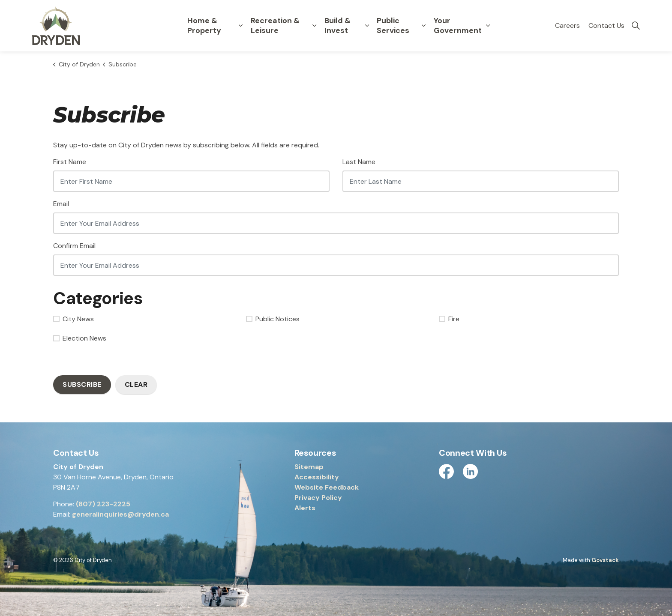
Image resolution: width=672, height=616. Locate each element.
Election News (80, 338)
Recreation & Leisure (275, 25)
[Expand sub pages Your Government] (488, 26)
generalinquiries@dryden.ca (120, 514)
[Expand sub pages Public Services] (424, 26)
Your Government (458, 25)
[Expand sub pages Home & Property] (241, 26)
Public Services (393, 25)
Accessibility (317, 477)
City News (73, 319)
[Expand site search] (636, 26)
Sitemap (309, 467)
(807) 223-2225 (103, 504)
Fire (449, 319)
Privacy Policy (318, 498)
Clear (136, 384)
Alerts (305, 508)
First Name (70, 162)
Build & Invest (337, 25)
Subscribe (82, 384)
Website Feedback (327, 487)
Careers (567, 25)
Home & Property (204, 25)
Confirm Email (74, 246)
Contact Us (606, 25)
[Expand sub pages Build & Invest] (367, 26)
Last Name (359, 162)
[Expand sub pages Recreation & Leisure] (315, 26)
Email (61, 204)
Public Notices (273, 319)
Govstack (605, 560)
